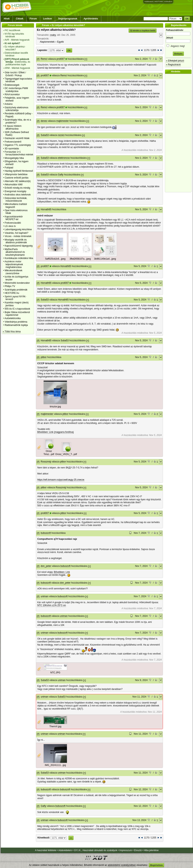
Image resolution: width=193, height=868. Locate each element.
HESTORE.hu (12, 293)
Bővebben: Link (45, 432)
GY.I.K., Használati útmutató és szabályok (96, 850)
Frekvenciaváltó (13, 223)
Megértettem (156, 865)
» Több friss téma (12, 332)
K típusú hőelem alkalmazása (13, 127)
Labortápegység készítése (18, 229)
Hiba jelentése (151, 850)
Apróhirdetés (91, 19)
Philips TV (10, 286)
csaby (53, 35)
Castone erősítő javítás (17, 178)
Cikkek (20, 19)
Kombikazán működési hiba (19, 258)
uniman (45, 596)
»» (71, 838)
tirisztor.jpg (55, 407)
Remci (44, 59)
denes (44, 121)
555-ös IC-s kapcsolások (17, 309)
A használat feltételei (46, 850)
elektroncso (64, 158)
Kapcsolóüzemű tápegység (19, 246)
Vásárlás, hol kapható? (16, 233)
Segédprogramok (68, 19)
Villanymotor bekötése (16, 174)
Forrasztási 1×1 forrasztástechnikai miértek (19, 153)
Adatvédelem (65, 850)
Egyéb (61, 42)
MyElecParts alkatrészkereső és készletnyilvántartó (15, 252)
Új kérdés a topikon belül (143, 31)
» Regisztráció (173, 65)
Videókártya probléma (16, 322)
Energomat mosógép (15, 191)
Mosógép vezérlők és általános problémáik (16, 241)
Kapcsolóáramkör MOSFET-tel (14, 218)
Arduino (8, 104)
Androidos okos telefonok (18, 195)
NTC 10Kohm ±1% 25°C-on (51, 605)
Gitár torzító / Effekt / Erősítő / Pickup (15, 74)
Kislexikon (168, 2)
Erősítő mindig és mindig (17, 188)
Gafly (61, 175)
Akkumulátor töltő (13, 185)
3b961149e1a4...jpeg (105, 259)
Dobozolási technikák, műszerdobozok (16, 199)
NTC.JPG (55, 673)
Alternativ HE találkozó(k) (18, 181)
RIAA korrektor (12, 94)
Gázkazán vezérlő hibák (17, 138)
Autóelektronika (13, 318)
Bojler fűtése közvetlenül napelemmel (17, 314)
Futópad (9, 168)
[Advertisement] (179, 133)
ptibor (44, 357)
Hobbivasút (149, 2)
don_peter (46, 566)
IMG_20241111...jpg (55, 765)
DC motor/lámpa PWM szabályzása (16, 90)
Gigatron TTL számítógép (18, 145)
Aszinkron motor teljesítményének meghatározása (14, 264)
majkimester (63, 121)
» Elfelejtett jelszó (175, 61)
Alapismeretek (47, 42)
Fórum (33, 19)
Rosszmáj (46, 462)
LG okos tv (10, 226)
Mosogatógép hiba (14, 158)
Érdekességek (12, 85)
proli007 (61, 59)
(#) (38, 59)
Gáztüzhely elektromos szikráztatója (16, 109)
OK (187, 19)
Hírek (7, 19)
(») (86, 59)
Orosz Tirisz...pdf (49, 453)
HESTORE (159, 2)
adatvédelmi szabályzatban (122, 865)
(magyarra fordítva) (64, 432)
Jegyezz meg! (178, 45)
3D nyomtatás (12, 149)
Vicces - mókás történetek (18, 236)
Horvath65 (46, 209)
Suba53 (45, 135)
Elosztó (138, 850)
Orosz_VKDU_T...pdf (66, 454)
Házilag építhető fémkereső (19, 171)
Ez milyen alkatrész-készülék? (56, 30)
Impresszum (126, 850)
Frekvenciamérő (13, 142)
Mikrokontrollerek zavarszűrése (13, 272)
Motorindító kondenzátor (17, 283)
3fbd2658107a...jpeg (80, 259)
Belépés (178, 54)
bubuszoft (46, 533)
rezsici (61, 135)
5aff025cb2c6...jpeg (55, 259)
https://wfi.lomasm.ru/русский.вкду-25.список (61, 480)
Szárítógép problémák (16, 290)
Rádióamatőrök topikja (16, 325)
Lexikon (47, 19)
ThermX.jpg (55, 726)
